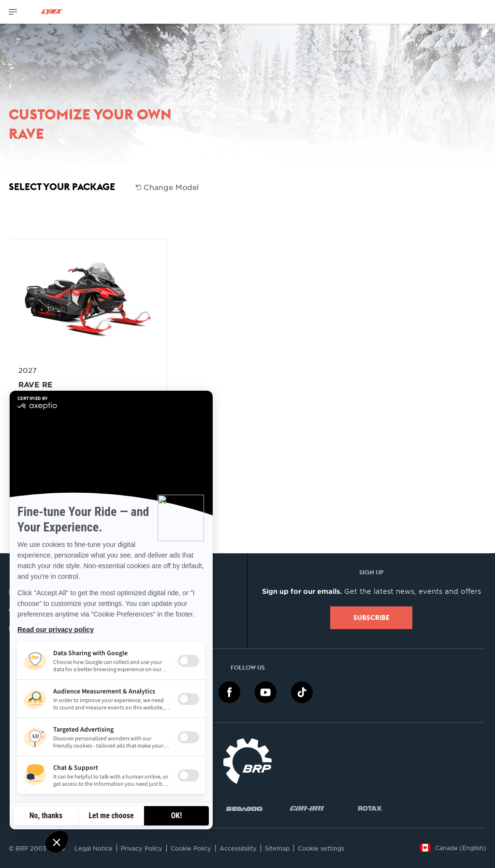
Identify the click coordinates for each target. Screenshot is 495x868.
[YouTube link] (266, 692)
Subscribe (371, 618)
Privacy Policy (142, 848)
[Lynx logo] (52, 12)
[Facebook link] (229, 692)
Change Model (167, 187)
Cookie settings (321, 848)
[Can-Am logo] (307, 808)
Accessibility (238, 848)
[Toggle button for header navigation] (13, 12)
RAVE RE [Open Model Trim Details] (36, 384)
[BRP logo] (247, 760)
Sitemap (277, 848)
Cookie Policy (191, 848)
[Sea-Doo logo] (244, 808)
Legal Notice (94, 848)
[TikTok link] (302, 692)
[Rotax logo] (370, 808)
